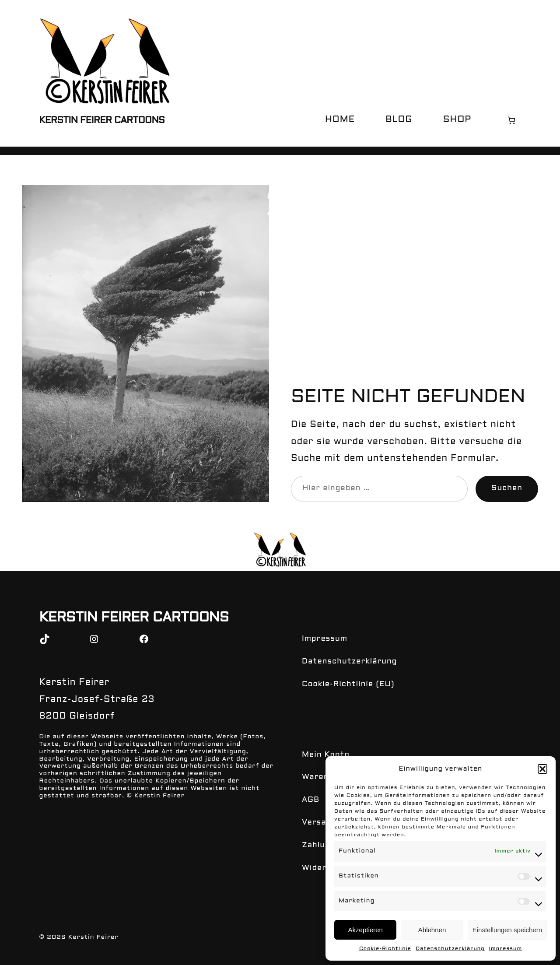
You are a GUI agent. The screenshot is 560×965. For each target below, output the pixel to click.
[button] (542, 769)
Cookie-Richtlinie (385, 949)
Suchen (507, 488)
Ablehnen (432, 930)
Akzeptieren (366, 930)
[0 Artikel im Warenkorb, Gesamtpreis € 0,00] (511, 120)
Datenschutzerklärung (450, 949)
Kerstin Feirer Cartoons (102, 121)
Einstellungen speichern (507, 930)
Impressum (506, 949)
